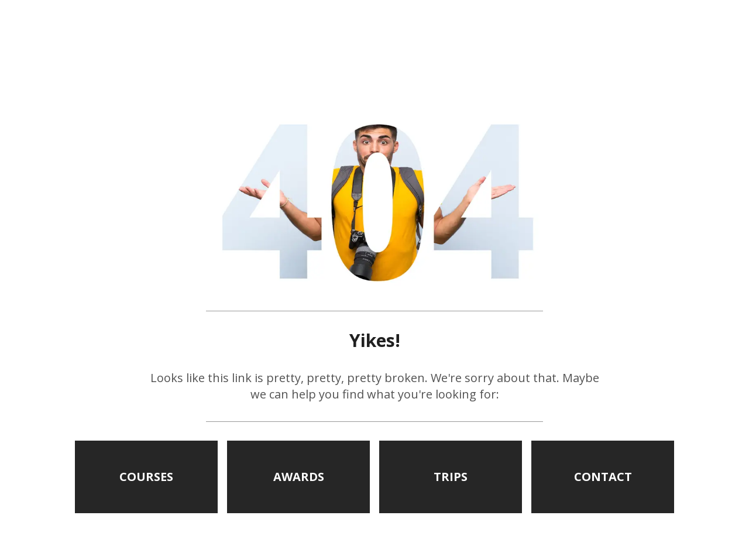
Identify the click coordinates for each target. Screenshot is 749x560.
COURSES (146, 477)
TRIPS (451, 477)
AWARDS (299, 477)
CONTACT (603, 477)
